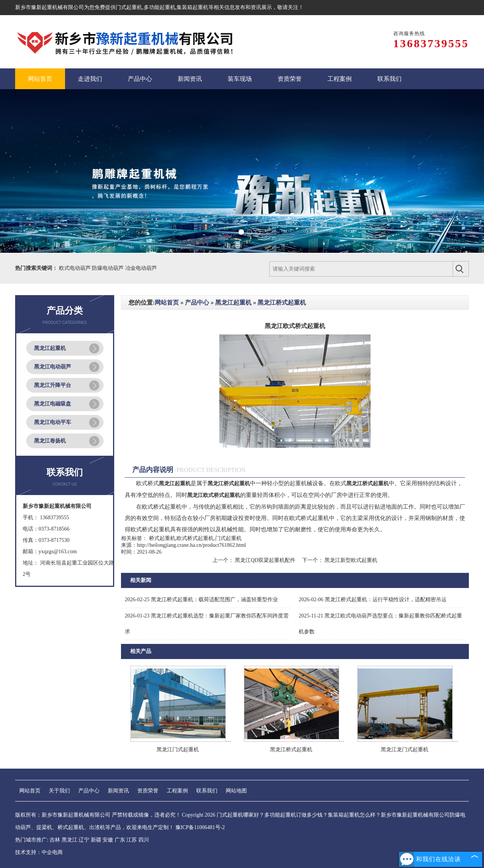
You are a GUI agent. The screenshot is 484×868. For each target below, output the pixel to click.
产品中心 (197, 302)
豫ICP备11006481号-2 (200, 827)
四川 (144, 840)
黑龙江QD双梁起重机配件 (265, 560)
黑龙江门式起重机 (178, 750)
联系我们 (207, 791)
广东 (120, 840)
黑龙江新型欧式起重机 (351, 560)
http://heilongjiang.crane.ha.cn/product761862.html (192, 545)
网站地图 (236, 791)
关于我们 (59, 791)
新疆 (96, 840)
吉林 (55, 840)
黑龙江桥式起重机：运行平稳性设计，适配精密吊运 (373, 600)
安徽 (108, 840)
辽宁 (84, 840)
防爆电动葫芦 (109, 268)
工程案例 (177, 791)
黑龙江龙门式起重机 (405, 750)
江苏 (132, 840)
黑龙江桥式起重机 (282, 302)
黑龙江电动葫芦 (53, 367)
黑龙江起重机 (50, 348)
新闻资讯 (118, 791)
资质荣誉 (148, 791)
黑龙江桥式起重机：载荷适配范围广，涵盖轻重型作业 (201, 600)
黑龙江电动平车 (53, 422)
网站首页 (167, 302)
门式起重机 (129, 7)
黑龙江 (70, 840)
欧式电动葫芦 (76, 268)
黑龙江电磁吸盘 (53, 404)
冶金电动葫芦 (141, 268)
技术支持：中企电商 (39, 852)
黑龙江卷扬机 (50, 441)
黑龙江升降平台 (53, 385)
